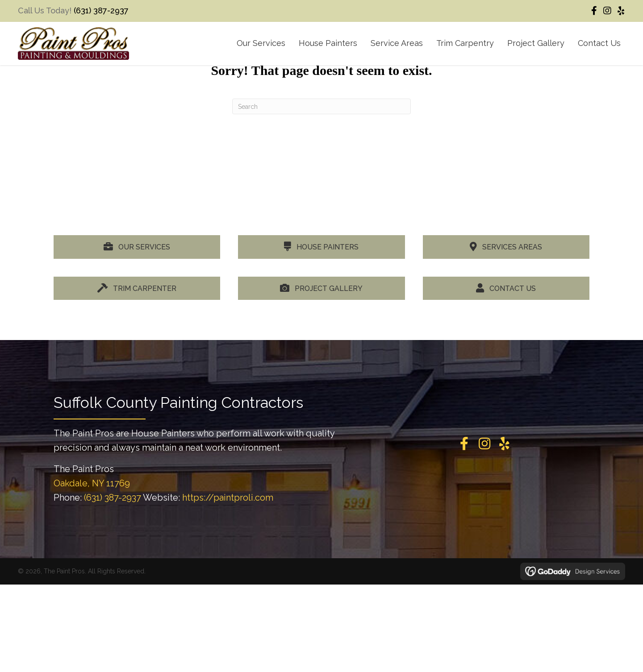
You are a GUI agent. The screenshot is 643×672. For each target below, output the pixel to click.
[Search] (321, 106)
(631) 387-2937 (101, 10)
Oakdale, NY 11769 (92, 483)
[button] (594, 11)
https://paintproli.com (228, 498)
